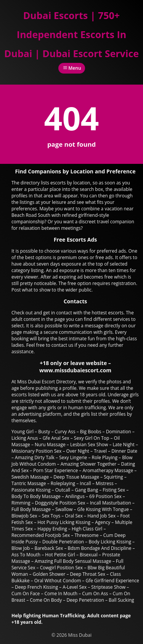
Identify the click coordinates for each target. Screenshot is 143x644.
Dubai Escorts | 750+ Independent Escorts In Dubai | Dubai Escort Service (71, 34)
